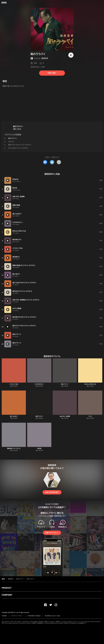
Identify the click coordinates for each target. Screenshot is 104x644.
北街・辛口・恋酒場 (65, 416)
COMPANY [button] (7, 595)
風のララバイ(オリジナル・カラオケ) (20, 145)
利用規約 (4, 616)
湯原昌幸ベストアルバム (14, 449)
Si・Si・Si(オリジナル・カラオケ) (18, 148)
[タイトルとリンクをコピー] (59, 162)
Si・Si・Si (11, 142)
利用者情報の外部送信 (34, 616)
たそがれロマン (39, 384)
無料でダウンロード (52, 533)
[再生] (71, 55)
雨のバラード (65, 384)
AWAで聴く (52, 73)
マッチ (90, 416)
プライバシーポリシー (17, 616)
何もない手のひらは (90, 384)
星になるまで (14, 416)
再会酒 (39, 449)
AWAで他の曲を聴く (52, 492)
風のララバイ (18, 126)
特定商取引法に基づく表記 (53, 616)
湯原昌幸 (45, 58)
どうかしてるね (14, 384)
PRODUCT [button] (7, 588)
